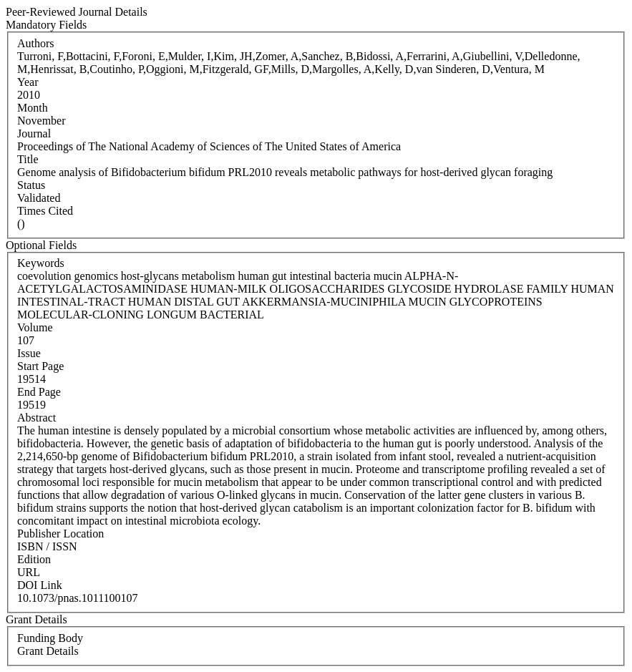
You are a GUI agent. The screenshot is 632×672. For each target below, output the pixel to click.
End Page (39, 392)
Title (28, 159)
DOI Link (40, 585)
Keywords (41, 263)
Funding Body (50, 638)
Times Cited (45, 211)
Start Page (40, 366)
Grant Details (48, 651)
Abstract (37, 418)
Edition (34, 559)
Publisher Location (60, 534)
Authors (36, 43)
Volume (35, 327)
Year (28, 82)
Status (31, 185)
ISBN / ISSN (47, 546)
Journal (34, 133)
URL (29, 572)
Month (33, 108)
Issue (29, 353)
